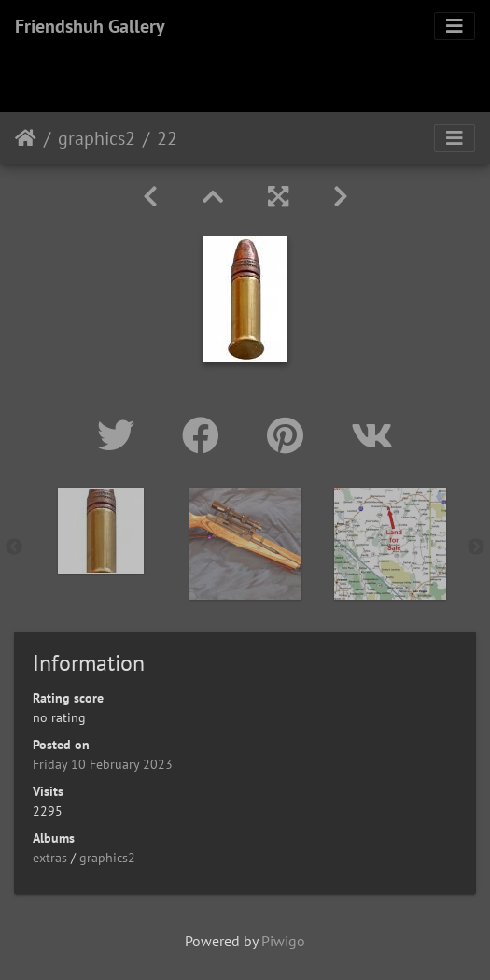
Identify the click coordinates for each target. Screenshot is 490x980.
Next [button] (476, 547)
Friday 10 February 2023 (103, 764)
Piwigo (283, 941)
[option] (100, 531)
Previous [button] (14, 547)
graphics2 (97, 138)
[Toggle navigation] (455, 26)
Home (26, 138)
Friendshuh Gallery (90, 26)
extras (50, 858)
